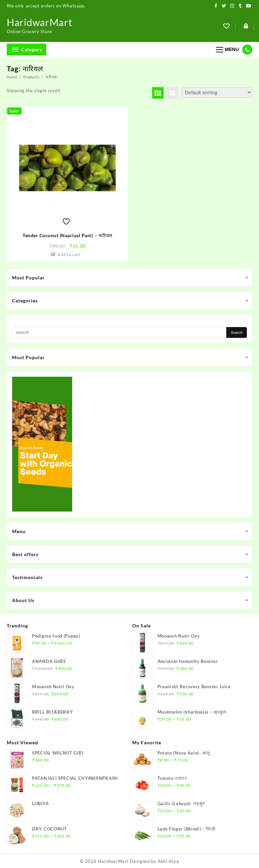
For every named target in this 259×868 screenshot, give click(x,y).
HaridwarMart (40, 22)
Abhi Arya (168, 861)
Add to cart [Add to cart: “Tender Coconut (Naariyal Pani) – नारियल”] (69, 255)
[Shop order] (217, 92)
